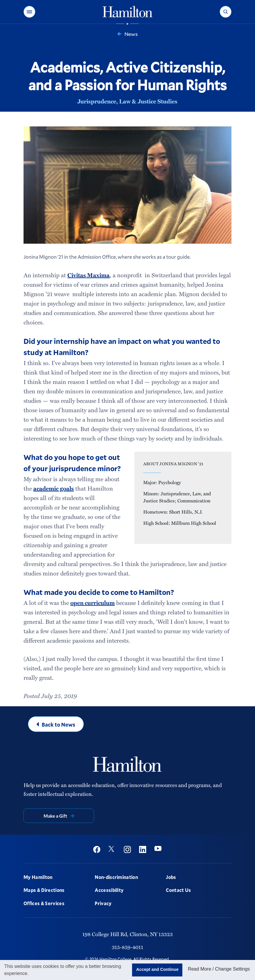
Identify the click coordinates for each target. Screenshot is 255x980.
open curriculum (92, 603)
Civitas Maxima (89, 275)
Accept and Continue (157, 969)
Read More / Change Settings (219, 969)
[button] (29, 12)
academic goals (54, 488)
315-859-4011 (127, 947)
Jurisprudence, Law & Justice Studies (127, 101)
